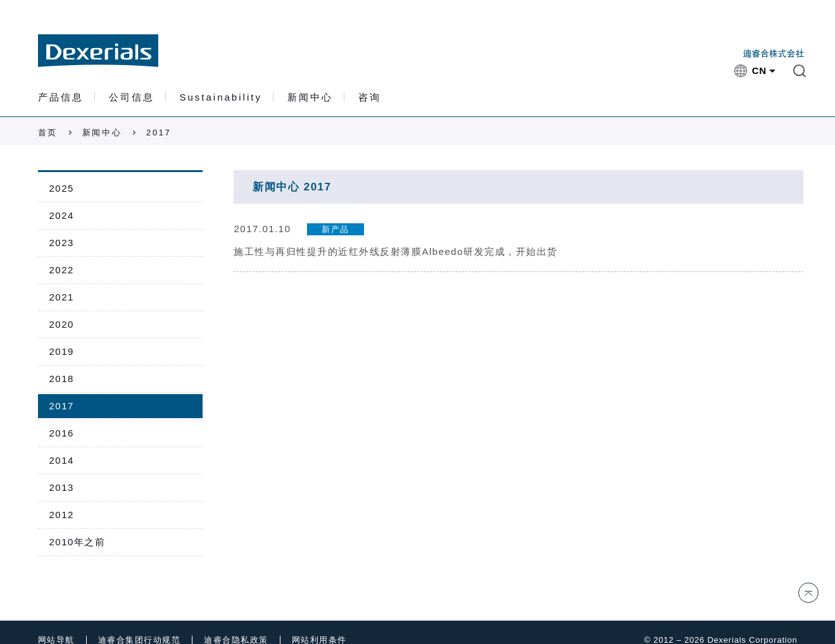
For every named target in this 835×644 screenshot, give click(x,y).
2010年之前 (78, 542)
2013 (62, 487)
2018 (62, 379)
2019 (62, 351)
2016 (62, 433)
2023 (62, 243)
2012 (62, 515)
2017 (62, 406)
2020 (62, 324)
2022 (62, 270)
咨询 (370, 97)
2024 (62, 215)
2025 (62, 188)
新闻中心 (310, 97)
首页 (48, 133)
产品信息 (61, 97)
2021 (62, 297)
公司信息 (132, 97)
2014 (62, 460)
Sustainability (221, 97)
